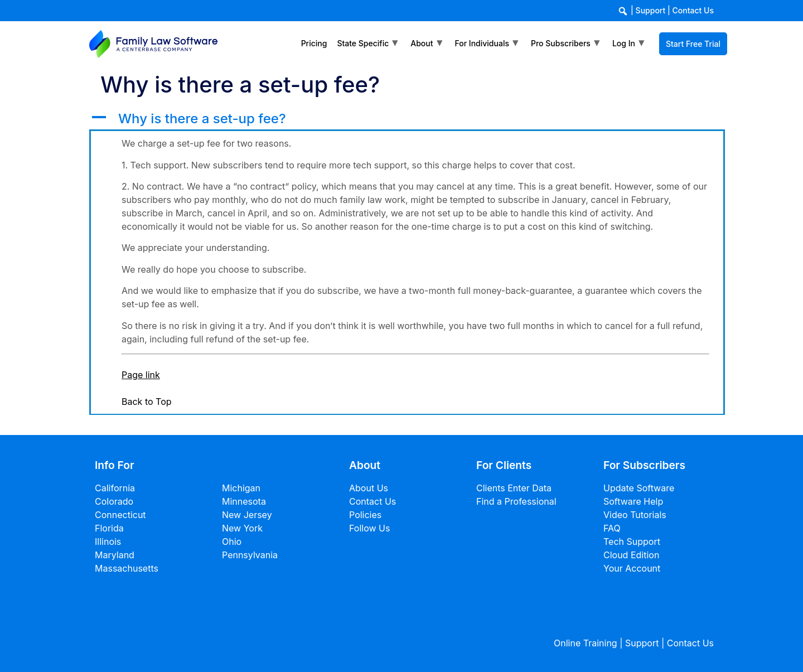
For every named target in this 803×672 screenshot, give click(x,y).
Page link (141, 375)
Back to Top (147, 402)
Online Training (586, 643)
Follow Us (369, 528)
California (115, 488)
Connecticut (120, 515)
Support (651, 10)
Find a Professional (516, 501)
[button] (407, 119)
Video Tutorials (635, 515)
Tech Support (632, 542)
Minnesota (244, 501)
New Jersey (247, 515)
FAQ (612, 528)
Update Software (639, 488)
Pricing (314, 43)
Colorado (114, 501)
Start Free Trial (693, 44)
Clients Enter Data (514, 488)
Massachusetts (127, 568)
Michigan (241, 488)
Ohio (232, 542)
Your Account (632, 568)
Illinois (108, 542)
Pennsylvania (250, 555)
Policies (365, 515)
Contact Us (693, 10)
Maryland (115, 555)
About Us (369, 488)
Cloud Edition (631, 555)
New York (242, 528)
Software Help (633, 501)
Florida (109, 528)
